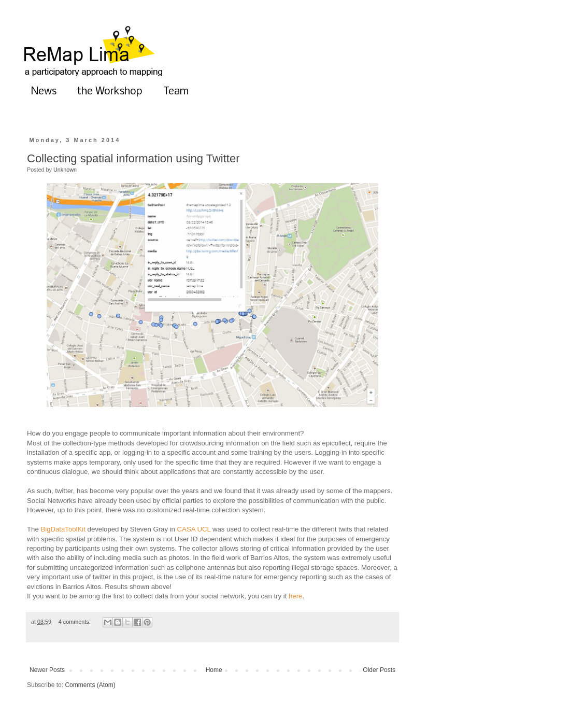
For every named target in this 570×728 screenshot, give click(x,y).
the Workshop (110, 92)
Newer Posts (47, 670)
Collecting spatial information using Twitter (133, 158)
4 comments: (75, 622)
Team (176, 92)
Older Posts (379, 670)
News (44, 92)
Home (214, 670)
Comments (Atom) (90, 685)
